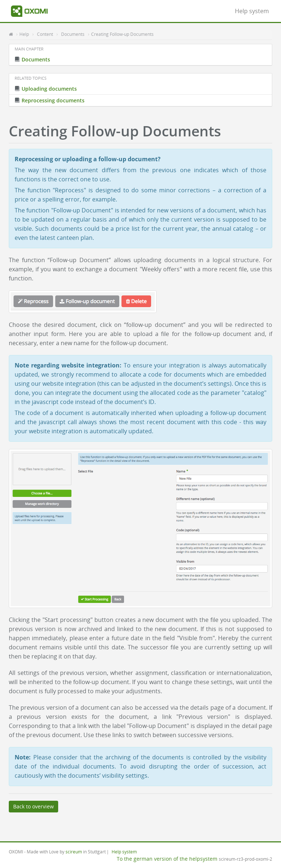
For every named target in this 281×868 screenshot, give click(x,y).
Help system (252, 11)
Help (24, 34)
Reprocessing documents (50, 100)
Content (45, 34)
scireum (74, 852)
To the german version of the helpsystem (167, 859)
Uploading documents (46, 89)
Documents (73, 34)
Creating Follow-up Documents (122, 34)
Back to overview (33, 806)
